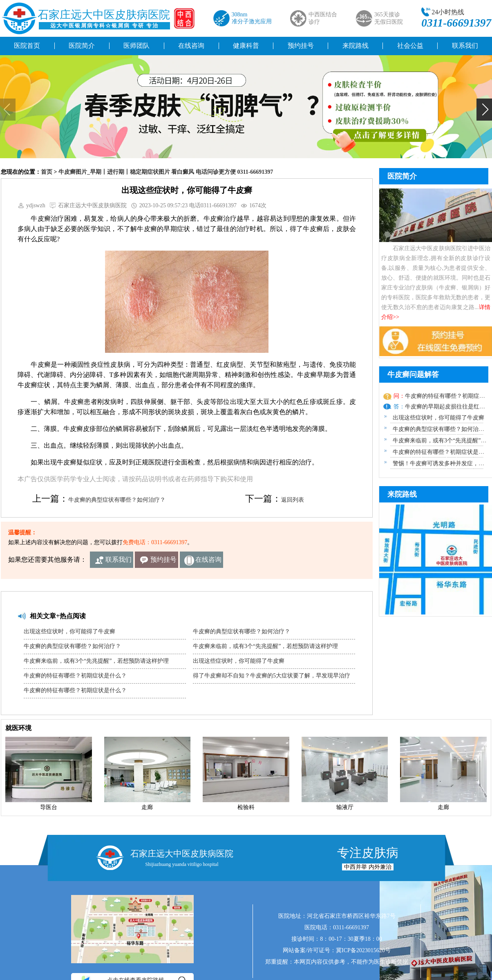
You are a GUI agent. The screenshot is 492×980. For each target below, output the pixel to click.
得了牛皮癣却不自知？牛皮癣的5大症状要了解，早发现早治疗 (272, 676)
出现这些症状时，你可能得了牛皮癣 (69, 631)
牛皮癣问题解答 (413, 375)
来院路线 (356, 46)
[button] (484, 110)
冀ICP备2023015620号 (363, 950)
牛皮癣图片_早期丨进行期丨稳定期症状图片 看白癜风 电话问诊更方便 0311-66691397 (166, 172)
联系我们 (119, 560)
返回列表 (293, 500)
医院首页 (27, 46)
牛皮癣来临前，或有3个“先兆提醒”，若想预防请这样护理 (96, 661)
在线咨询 (191, 46)
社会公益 (410, 46)
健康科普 (246, 46)
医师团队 (136, 46)
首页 (47, 172)
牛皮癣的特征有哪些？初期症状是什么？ (75, 676)
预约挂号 (301, 46)
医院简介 (82, 46)
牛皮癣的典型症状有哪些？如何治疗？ (117, 500)
